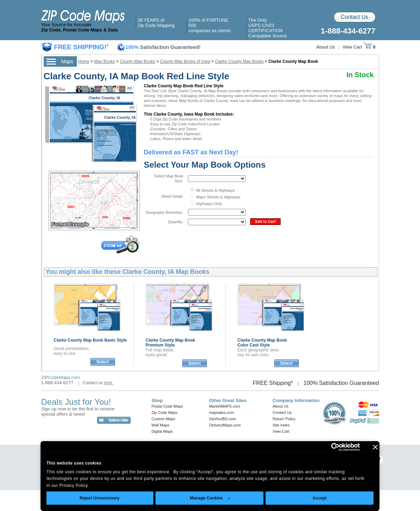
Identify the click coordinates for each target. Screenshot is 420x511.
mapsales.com (221, 413)
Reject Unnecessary (100, 498)
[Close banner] (375, 447)
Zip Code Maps (165, 413)
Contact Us (354, 17)
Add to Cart (265, 221)
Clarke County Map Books (239, 61)
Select (103, 362)
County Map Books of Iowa (185, 61)
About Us (325, 47)
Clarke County (90, 340)
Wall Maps (161, 425)
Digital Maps (162, 431)
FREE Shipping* (273, 383)
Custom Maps (164, 419)
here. (108, 383)
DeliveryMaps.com (225, 425)
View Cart (357, 47)
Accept (320, 498)
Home (84, 61)
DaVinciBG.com (222, 419)
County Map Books (137, 61)
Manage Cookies (210, 498)
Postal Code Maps (167, 406)
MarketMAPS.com (225, 406)
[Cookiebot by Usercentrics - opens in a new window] (329, 447)
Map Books (104, 61)
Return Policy (284, 419)
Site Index (281, 425)
